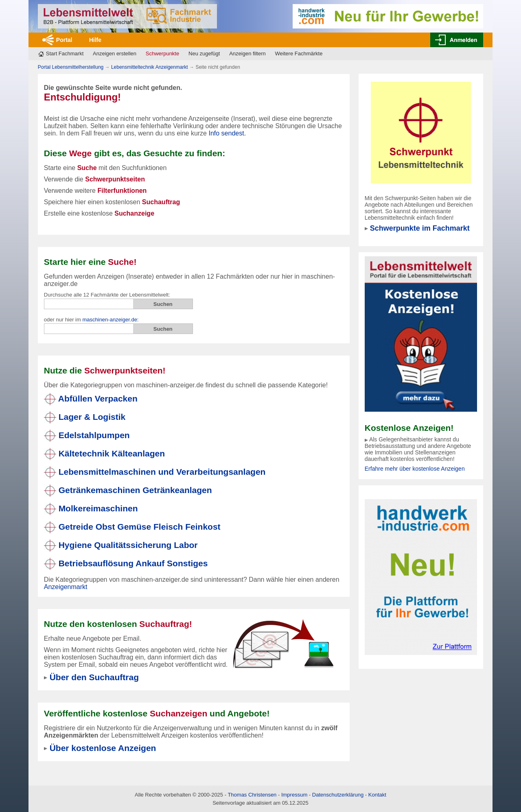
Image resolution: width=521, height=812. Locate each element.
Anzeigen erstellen (115, 53)
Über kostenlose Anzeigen (103, 748)
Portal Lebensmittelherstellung (71, 67)
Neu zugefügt (204, 53)
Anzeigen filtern (247, 53)
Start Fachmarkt (65, 53)
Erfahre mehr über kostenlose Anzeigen (415, 469)
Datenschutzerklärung (338, 795)
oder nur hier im (91, 320)
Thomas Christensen (252, 795)
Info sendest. (227, 133)
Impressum (294, 795)
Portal (64, 40)
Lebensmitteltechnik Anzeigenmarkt (150, 67)
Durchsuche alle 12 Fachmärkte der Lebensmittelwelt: (107, 295)
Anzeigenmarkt (66, 587)
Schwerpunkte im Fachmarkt (420, 228)
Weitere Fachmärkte (299, 53)
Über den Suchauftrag (94, 677)
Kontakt (377, 795)
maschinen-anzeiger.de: (110, 320)
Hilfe (95, 40)
